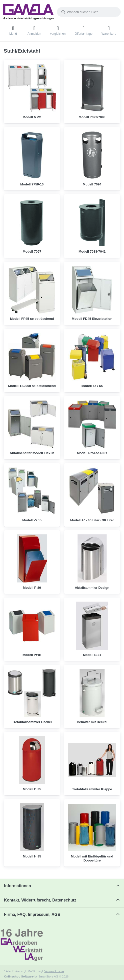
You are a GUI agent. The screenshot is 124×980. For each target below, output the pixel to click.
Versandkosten (54, 971)
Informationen (18, 886)
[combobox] (89, 12)
